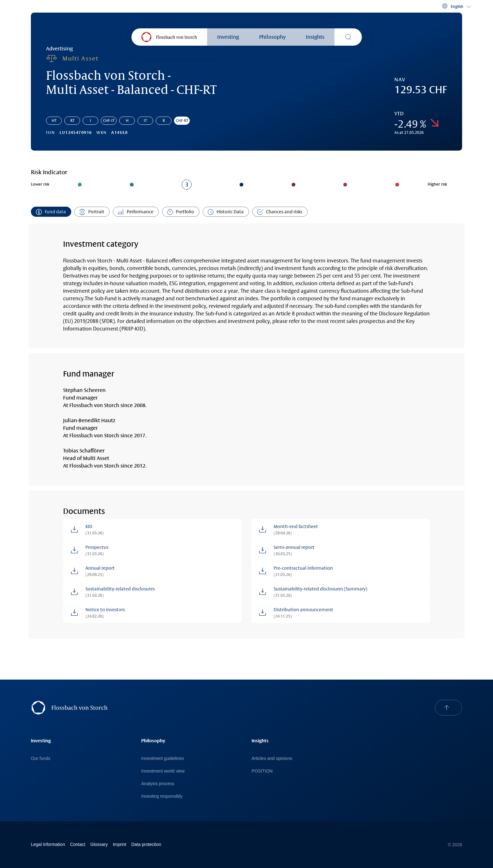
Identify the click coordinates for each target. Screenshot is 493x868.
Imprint (120, 844)
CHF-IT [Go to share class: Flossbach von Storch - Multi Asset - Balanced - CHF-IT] (109, 121)
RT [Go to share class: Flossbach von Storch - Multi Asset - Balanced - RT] (72, 121)
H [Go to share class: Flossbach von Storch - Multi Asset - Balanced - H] (127, 121)
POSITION (262, 771)
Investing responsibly (162, 796)
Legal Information (48, 844)
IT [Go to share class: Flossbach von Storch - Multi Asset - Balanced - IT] (145, 121)
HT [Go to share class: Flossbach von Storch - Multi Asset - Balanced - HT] (54, 121)
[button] (456, 6)
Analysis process (158, 784)
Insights (315, 37)
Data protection (146, 844)
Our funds (41, 758)
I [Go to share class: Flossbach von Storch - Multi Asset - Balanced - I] (90, 121)
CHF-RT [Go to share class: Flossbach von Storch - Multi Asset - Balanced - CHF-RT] (182, 121)
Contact (78, 844)
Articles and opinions (272, 758)
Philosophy (272, 37)
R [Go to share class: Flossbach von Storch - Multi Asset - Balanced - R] (164, 121)
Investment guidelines (162, 758)
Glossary (99, 844)
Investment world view (163, 771)
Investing (228, 37)
